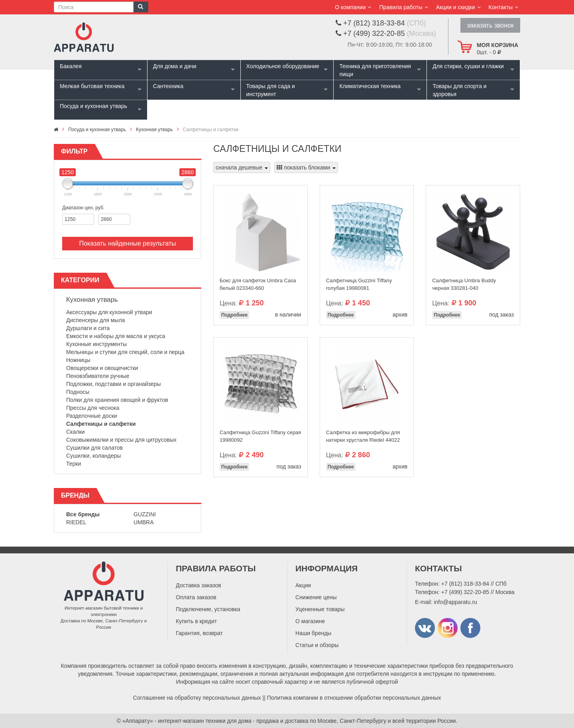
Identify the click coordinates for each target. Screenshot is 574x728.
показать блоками (306, 167)
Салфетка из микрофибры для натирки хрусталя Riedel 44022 (363, 436)
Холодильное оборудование (283, 66)
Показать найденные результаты (127, 243)
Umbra (144, 522)
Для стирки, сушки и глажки (468, 66)
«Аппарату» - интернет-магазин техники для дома (187, 721)
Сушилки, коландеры (93, 456)
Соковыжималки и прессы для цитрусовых (121, 440)
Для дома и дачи (175, 66)
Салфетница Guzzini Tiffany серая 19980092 (260, 436)
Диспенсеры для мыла (95, 320)
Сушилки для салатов (94, 448)
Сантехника (168, 86)
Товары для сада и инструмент (271, 90)
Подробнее (234, 315)
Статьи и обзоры (317, 645)
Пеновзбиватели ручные (98, 376)
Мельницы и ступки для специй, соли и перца (125, 352)
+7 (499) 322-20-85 (465, 592)
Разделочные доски (92, 416)
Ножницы (78, 360)
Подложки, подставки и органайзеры (113, 384)
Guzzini (145, 514)
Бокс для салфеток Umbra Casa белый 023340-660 (258, 284)
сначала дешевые (242, 167)
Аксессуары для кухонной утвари (109, 312)
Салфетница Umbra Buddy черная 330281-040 (464, 284)
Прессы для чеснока (93, 408)
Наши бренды (313, 633)
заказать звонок (490, 25)
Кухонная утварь (92, 300)
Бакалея (71, 66)
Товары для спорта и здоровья (459, 90)
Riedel (76, 522)
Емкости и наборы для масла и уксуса (116, 336)
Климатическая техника (370, 86)
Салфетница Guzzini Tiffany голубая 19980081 (359, 284)
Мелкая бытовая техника (92, 86)
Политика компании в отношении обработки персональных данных (354, 698)
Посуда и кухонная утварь (93, 106)
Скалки (75, 432)
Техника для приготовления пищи (375, 70)
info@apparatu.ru (455, 602)
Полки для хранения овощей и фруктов (117, 400)
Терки (74, 464)
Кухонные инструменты (96, 344)
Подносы (78, 392)
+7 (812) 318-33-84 (465, 584)
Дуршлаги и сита (88, 328)
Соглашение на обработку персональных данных (197, 698)
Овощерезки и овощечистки (102, 368)
